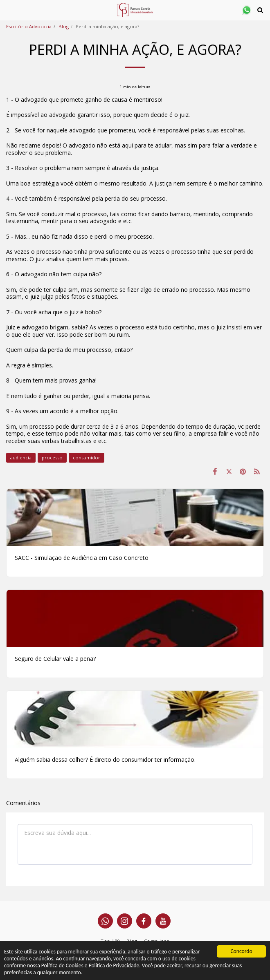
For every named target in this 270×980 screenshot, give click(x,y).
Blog (64, 26)
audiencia (21, 458)
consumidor (87, 458)
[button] (9, 10)
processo (52, 458)
